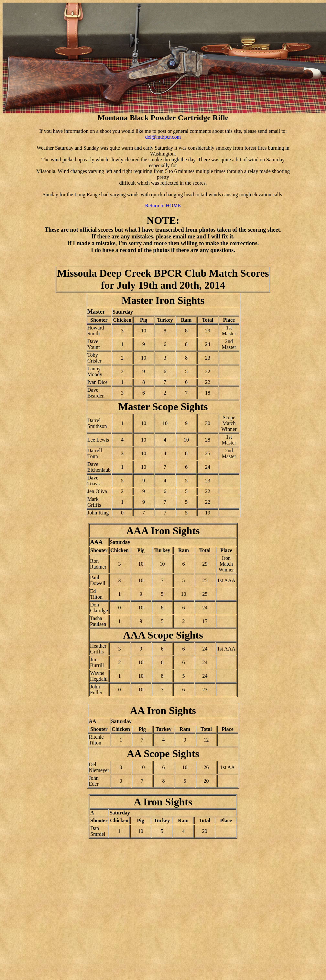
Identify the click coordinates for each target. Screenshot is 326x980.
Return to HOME (163, 206)
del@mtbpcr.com (163, 137)
